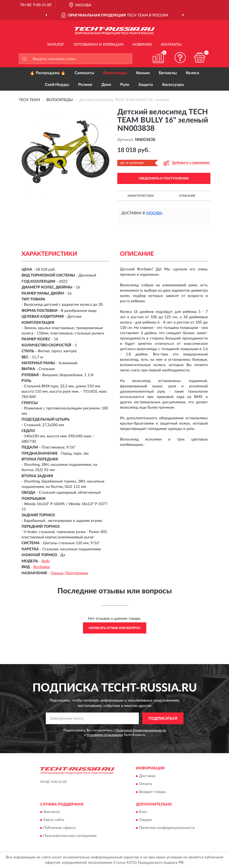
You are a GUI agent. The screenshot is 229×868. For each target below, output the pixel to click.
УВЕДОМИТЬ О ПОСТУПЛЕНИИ (164, 178)
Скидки (145, 820)
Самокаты (84, 73)
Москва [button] (154, 213)
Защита (146, 85)
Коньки (143, 73)
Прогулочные (77, 573)
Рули (125, 85)
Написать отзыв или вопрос (115, 628)
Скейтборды (57, 85)
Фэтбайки (42, 567)
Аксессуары (173, 85)
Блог (143, 812)
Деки (106, 85)
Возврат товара (152, 792)
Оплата (145, 784)
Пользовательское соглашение (70, 836)
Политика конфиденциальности (167, 828)
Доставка (147, 776)
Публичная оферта (59, 828)
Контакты (171, 45)
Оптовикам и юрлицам (98, 45)
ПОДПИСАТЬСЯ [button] (163, 719)
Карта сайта (54, 820)
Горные (57, 573)
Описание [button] (187, 196)
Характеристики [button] (141, 196)
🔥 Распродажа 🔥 (48, 73)
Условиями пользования (105, 735)
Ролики (85, 85)
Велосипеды (115, 73)
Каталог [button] (56, 45)
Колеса (193, 73)
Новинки (142, 45)
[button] (180, 58)
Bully (46, 561)
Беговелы (168, 73)
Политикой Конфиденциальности (141, 730)
